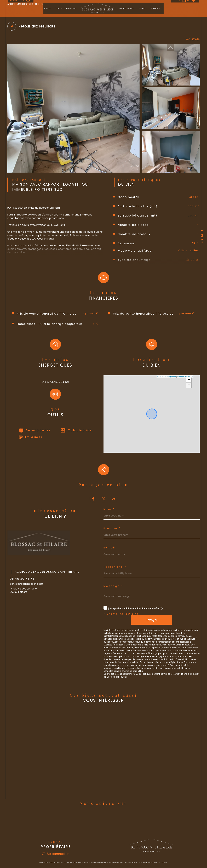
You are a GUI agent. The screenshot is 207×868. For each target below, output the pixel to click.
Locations (71, 8)
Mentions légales (123, 845)
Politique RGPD (153, 845)
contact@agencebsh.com (27, 556)
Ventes (59, 8)
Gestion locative (127, 8)
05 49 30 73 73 (23, 551)
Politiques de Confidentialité (161, 656)
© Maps (170, 386)
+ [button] (189, 389)
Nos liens (142, 845)
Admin (135, 845)
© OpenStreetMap (185, 386)
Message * (114, 560)
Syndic (142, 8)
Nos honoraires (97, 845)
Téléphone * (116, 540)
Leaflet (160, 386)
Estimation (155, 8)
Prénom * (113, 501)
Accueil (47, 8)
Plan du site (110, 845)
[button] (170, 170)
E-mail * (111, 520)
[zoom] (73, 173)
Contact (202, 237)
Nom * (109, 481)
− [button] (189, 394)
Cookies (164, 845)
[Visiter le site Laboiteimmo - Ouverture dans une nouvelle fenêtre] (103, 857)
